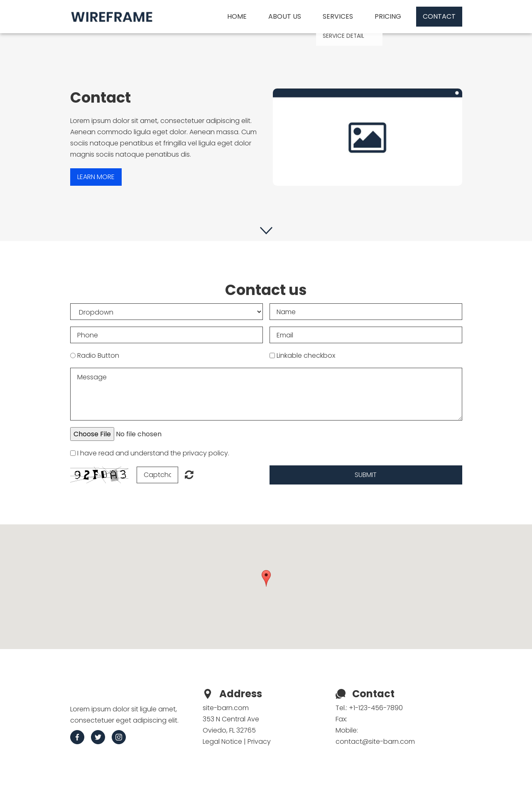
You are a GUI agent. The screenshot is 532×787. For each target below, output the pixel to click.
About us (285, 16)
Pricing (388, 16)
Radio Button (98, 355)
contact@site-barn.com (375, 742)
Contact (439, 16)
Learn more (96, 177)
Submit (366, 475)
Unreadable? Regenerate (189, 475)
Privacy (259, 742)
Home (237, 16)
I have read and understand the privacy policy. (153, 453)
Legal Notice (222, 742)
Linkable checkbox (306, 355)
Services (338, 16)
